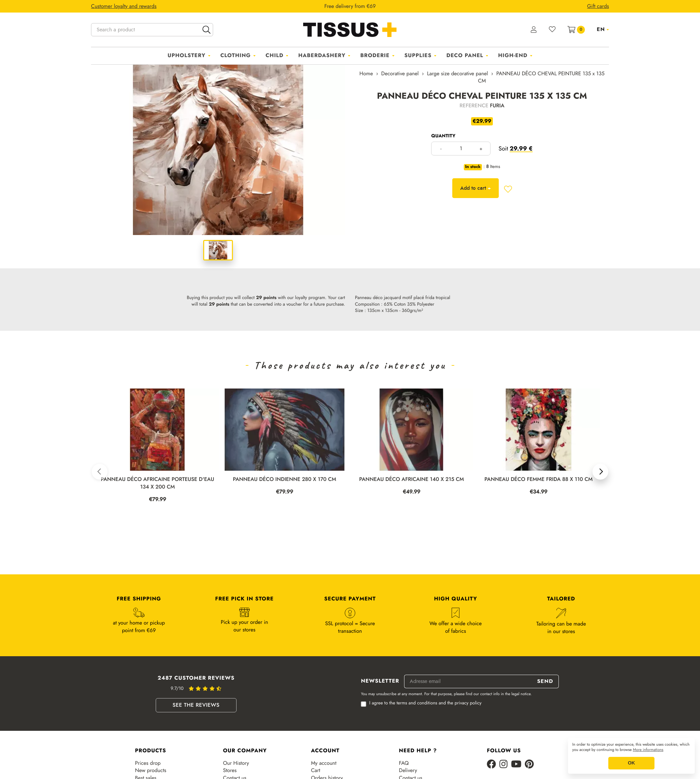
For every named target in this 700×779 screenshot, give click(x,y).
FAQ (404, 763)
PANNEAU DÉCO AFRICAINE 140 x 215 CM (412, 479)
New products (151, 770)
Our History (236, 763)
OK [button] (631, 763)
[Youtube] (516, 765)
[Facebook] (492, 765)
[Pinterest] (529, 765)
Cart (316, 770)
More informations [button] (648, 750)
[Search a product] (152, 30)
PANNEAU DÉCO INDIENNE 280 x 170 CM (285, 479)
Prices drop (148, 763)
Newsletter (380, 681)
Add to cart (476, 188)
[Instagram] (504, 765)
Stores (230, 770)
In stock (473, 167)
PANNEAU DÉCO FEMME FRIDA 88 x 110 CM (538, 479)
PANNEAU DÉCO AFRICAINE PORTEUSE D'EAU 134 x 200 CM (158, 483)
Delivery (408, 770)
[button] (100, 472)
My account (324, 763)
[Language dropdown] (603, 29)
